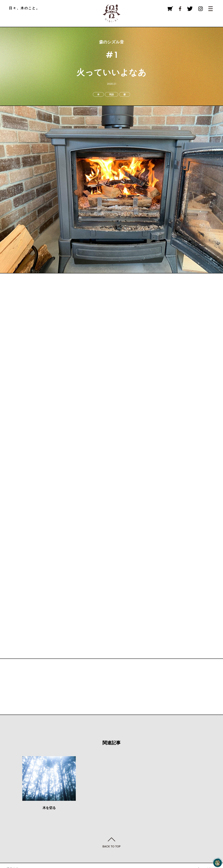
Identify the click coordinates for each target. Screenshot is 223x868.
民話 (111, 94)
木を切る (49, 808)
